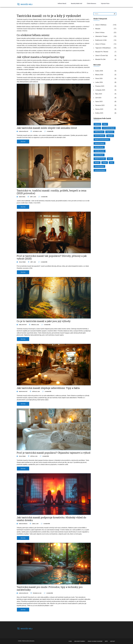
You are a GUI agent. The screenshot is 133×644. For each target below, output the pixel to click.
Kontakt (113, 641)
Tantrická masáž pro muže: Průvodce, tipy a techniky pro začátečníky (50, 588)
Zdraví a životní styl (102, 56)
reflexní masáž (99, 132)
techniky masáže (100, 151)
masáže (97, 163)
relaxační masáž (99, 143)
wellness (97, 128)
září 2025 (98, 98)
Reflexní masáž (62, 3)
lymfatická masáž (100, 170)
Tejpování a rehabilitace (103, 48)
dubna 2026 (99, 71)
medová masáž (99, 155)
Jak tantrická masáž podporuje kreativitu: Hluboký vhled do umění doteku (51, 519)
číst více (23, 142)
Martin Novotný (22, 392)
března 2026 (99, 75)
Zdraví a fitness (100, 44)
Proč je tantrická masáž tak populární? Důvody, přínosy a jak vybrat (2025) (52, 257)
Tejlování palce (105, 3)
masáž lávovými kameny (102, 140)
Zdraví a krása (100, 33)
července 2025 (100, 105)
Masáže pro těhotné (102, 52)
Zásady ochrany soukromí (95, 641)
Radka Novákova (22, 524)
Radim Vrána (21, 197)
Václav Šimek (21, 262)
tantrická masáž (99, 166)
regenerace (110, 132)
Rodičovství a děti (101, 40)
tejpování (110, 136)
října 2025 (99, 94)
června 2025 (99, 109)
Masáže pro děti (100, 59)
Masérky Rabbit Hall (77, 3)
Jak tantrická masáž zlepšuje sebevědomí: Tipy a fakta (48, 388)
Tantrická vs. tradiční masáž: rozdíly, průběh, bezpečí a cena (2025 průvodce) (51, 192)
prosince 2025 (100, 86)
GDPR (106, 641)
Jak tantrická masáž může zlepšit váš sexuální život (47, 128)
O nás (70, 641)
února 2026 (99, 78)
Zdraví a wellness (101, 25)
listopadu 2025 (100, 90)
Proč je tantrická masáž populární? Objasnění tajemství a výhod (54, 453)
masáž (110, 159)
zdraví (105, 124)
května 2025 (99, 113)
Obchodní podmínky (80, 641)
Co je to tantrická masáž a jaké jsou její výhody (44, 321)
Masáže (98, 29)
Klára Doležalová (22, 131)
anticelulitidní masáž (109, 128)
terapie (105, 163)
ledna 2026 (99, 82)
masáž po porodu (100, 159)
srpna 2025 (99, 102)
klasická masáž (99, 147)
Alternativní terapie (101, 36)
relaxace (97, 124)
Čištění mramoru (91, 3)
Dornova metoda (99, 136)
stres (112, 163)
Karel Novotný (22, 325)
